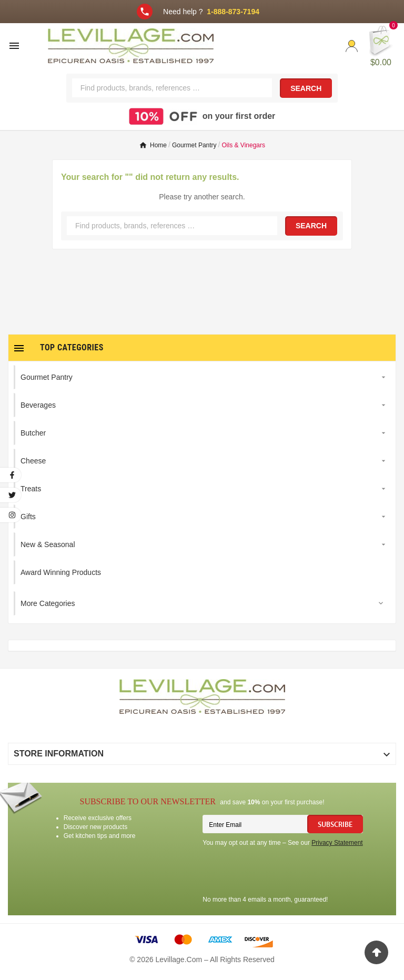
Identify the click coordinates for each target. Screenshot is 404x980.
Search (306, 88)
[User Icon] (352, 46)
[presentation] (282, 873)
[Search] (172, 88)
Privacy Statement (337, 843)
